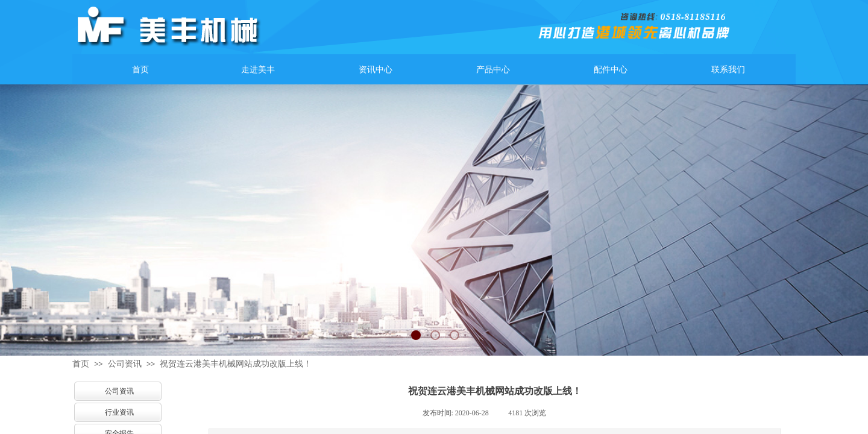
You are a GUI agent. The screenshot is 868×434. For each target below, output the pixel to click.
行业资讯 (119, 412)
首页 (81, 363)
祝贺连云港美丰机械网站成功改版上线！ (236, 363)
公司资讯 (125, 363)
